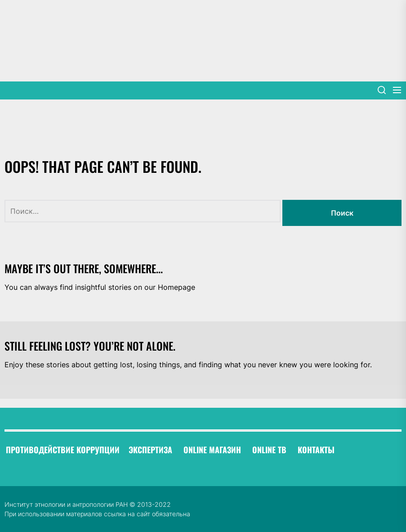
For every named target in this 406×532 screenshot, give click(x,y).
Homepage (176, 287)
